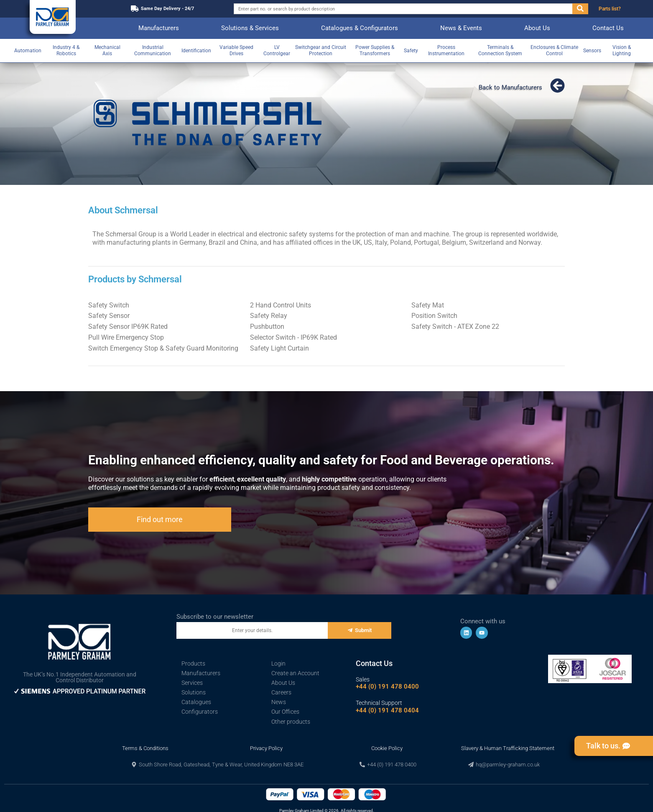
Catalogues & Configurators (360, 28)
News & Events (461, 28)
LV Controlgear (277, 50)
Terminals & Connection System (500, 50)
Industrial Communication (153, 50)
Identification (196, 51)
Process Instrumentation (446, 50)
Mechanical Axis (107, 50)
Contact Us (608, 28)
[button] (217, 765)
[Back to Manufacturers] (557, 86)
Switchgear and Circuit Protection (321, 50)
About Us (537, 28)
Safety (411, 51)
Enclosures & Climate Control (554, 50)
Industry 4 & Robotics (66, 50)
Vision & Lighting (622, 50)
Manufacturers (159, 28)
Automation (28, 51)
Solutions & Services (250, 28)
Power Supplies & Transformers (375, 50)
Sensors (592, 51)
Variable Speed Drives (236, 50)
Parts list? (610, 9)
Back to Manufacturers (510, 87)
